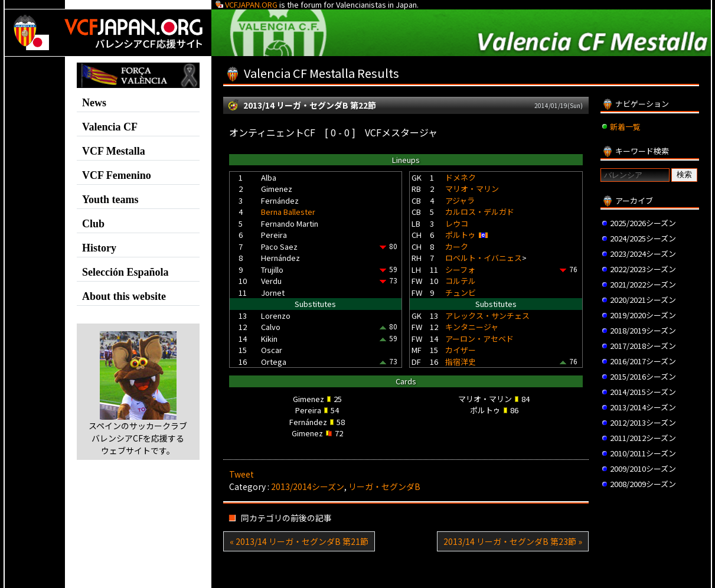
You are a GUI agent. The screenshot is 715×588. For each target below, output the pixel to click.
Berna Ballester (288, 212)
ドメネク (461, 177)
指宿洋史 (461, 362)
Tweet (241, 474)
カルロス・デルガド (480, 212)
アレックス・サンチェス (487, 316)
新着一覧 (625, 127)
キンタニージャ (472, 327)
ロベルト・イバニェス (484, 258)
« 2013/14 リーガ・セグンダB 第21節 (299, 541)
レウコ (457, 223)
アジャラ (460, 200)
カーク (457, 246)
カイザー (461, 350)
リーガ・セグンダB (384, 486)
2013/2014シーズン (308, 486)
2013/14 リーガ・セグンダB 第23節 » (513, 541)
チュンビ (461, 293)
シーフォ (460, 269)
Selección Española (125, 272)
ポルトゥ (461, 235)
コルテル (461, 281)
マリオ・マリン (472, 189)
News (94, 103)
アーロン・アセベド (479, 339)
